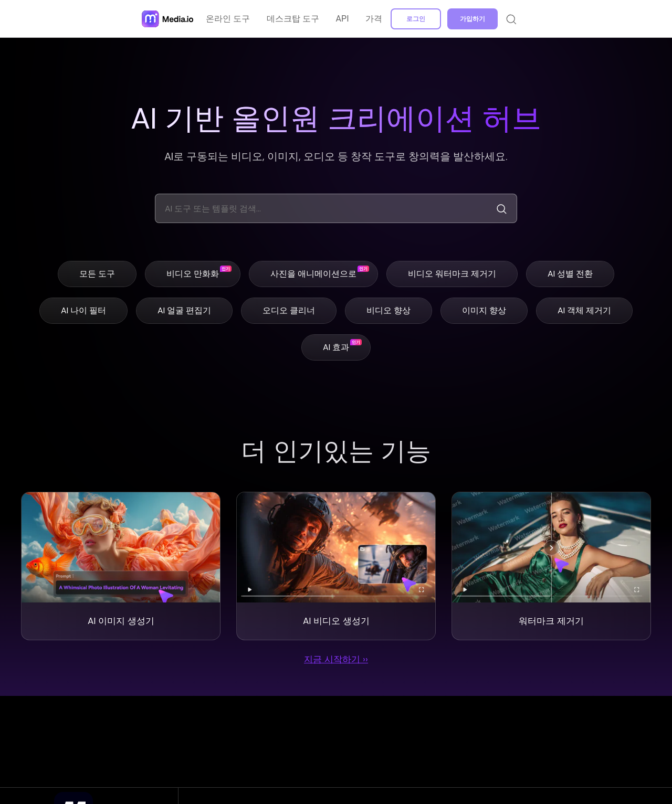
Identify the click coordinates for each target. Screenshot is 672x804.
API (343, 19)
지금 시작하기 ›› (336, 662)
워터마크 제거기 (552, 622)
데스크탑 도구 (293, 19)
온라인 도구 (228, 19)
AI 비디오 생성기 (336, 622)
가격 (374, 19)
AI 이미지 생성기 (121, 622)
